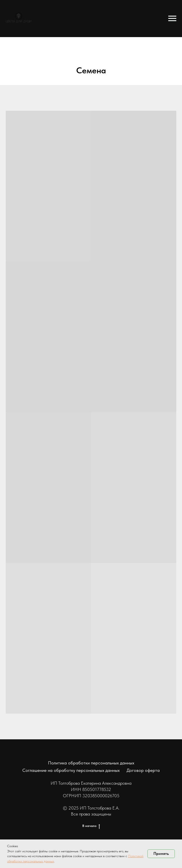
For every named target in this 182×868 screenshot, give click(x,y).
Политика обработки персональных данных (91, 763)
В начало (91, 826)
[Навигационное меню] (172, 19)
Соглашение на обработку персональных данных (71, 770)
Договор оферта (143, 770)
